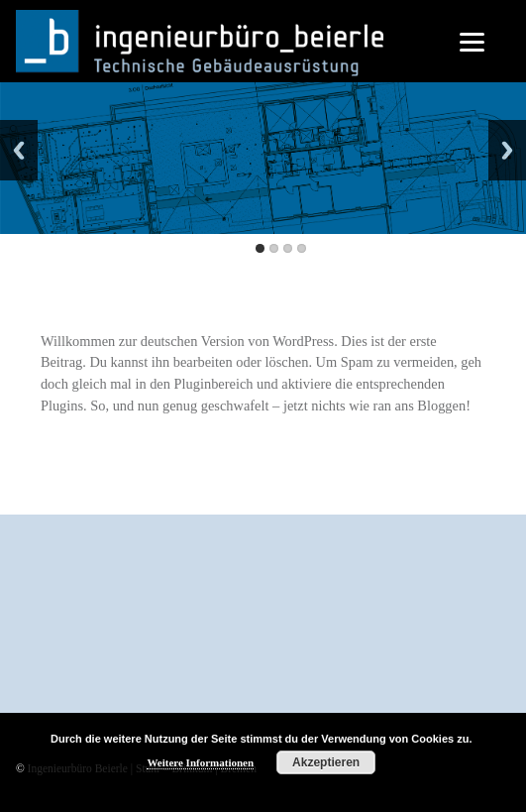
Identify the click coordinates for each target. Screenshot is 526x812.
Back (19, 150)
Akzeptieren (326, 762)
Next (507, 150)
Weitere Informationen (200, 762)
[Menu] (472, 42)
